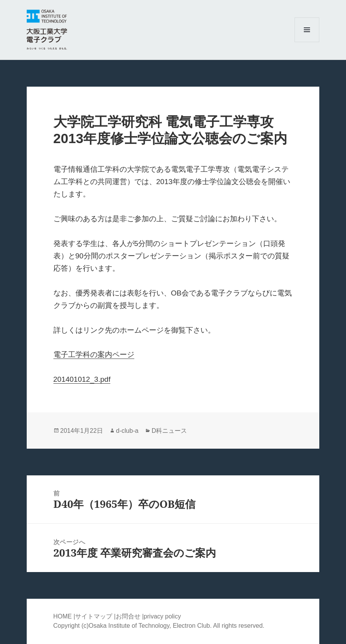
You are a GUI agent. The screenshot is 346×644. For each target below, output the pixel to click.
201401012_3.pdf (82, 379)
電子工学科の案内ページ (94, 354)
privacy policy (162, 616)
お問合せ (128, 616)
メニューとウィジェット (307, 42)
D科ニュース (170, 431)
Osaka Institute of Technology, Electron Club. (151, 626)
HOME (63, 616)
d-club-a (127, 431)
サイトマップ (94, 616)
